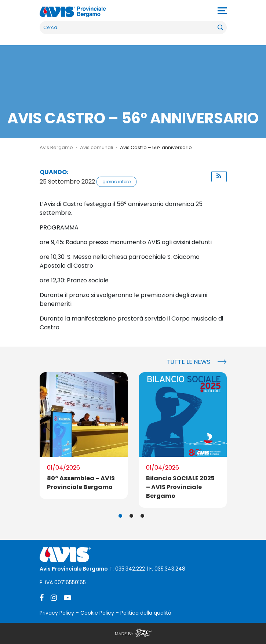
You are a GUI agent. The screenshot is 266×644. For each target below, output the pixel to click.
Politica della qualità (146, 613)
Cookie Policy (97, 613)
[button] (219, 177)
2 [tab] (131, 516)
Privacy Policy (57, 613)
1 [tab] (120, 516)
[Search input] (129, 28)
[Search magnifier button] (220, 28)
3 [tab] (142, 516)
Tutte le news (188, 362)
